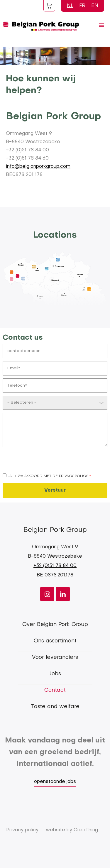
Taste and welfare (55, 707)
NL (70, 6)
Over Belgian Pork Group (55, 625)
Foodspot (49, 6)
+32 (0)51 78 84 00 (55, 566)
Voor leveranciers (55, 658)
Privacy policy (22, 830)
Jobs (55, 674)
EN (95, 6)
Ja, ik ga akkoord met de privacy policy (48, 476)
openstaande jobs (55, 782)
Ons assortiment (55, 641)
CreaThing (86, 830)
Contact (55, 690)
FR (82, 6)
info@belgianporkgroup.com (38, 167)
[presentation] (47, 461)
